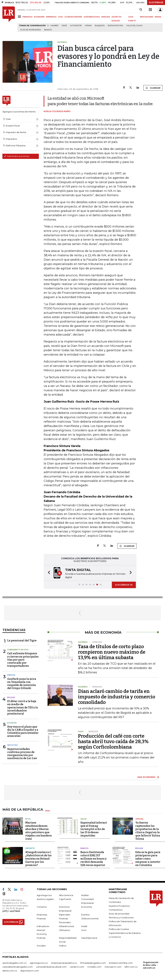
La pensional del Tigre (22, 640)
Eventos (85, 915)
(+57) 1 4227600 (11, 911)
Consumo (42, 907)
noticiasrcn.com (113, 967)
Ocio (84, 930)
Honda (88, 26)
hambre (54, 26)
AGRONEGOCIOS (92, 17)
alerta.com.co (10, 971)
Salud (84, 819)
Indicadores (43, 926)
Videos (63, 946)
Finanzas (41, 918)
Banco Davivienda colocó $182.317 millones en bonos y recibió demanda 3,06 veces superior (93, 859)
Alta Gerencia (66, 895)
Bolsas (11, 697)
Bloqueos (100, 26)
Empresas (42, 915)
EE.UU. (28, 819)
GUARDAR (153, 88)
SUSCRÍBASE (156, 2)
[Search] (141, 10)
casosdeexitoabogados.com (18, 967)
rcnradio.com (94, 967)
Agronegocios (44, 895)
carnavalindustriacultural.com (51, 967)
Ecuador (12, 723)
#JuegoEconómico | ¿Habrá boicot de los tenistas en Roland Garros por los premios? (38, 859)
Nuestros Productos (119, 906)
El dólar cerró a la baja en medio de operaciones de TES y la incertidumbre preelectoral (23, 707)
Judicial (139, 819)
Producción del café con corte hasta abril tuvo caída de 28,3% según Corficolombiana (113, 741)
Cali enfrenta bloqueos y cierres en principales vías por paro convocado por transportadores (23, 660)
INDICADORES (147, 17)
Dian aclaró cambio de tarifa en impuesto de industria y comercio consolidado (117, 697)
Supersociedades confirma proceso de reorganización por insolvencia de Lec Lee (22, 754)
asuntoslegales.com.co (15, 963)
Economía (87, 907)
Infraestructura (66, 926)
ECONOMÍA (39, 17)
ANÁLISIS (106, 17)
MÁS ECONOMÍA (146, 777)
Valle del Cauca (134, 26)
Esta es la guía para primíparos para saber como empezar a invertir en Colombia (148, 859)
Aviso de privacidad (119, 914)
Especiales (65, 915)
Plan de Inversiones (31, 30)
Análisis (85, 895)
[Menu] (20, 17)
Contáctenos (116, 910)
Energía (11, 675)
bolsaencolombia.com (121, 963)
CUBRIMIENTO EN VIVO (18, 650)
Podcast (41, 938)
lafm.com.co (131, 967)
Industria (12, 745)
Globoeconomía (90, 918)
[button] (48, 573)
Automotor (76, 26)
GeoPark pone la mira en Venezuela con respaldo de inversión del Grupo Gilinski (22, 684)
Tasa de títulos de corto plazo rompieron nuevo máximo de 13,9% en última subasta (112, 652)
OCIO (61, 17)
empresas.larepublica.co (64, 963)
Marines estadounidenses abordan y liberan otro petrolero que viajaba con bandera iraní (39, 831)
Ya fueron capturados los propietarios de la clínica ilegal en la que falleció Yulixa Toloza (148, 831)
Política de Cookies (119, 929)
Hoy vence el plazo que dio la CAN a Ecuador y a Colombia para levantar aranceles (23, 731)
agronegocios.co (39, 963)
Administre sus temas (17, 156)
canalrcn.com (77, 967)
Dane (64, 26)
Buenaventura (115, 26)
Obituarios (64, 930)
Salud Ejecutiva (89, 938)
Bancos (48, 30)
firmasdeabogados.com (93, 963)
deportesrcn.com (30, 971)
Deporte (30, 848)
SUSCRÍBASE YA (124, 585)
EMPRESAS (51, 17)
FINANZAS (27, 17)
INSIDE (158, 17)
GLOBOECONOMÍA (73, 17)
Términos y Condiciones (121, 918)
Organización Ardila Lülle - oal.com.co (151, 965)
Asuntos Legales (45, 899)
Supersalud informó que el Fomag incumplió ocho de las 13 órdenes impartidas (94, 829)
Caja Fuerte (65, 899)
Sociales (41, 946)
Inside (84, 926)
